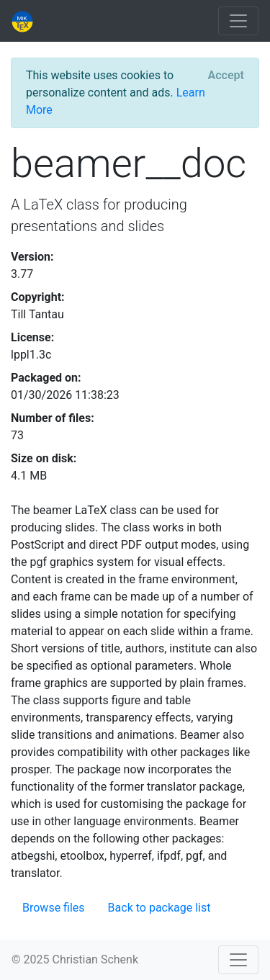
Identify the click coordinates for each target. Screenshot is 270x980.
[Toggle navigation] (238, 21)
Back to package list (159, 908)
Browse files (54, 908)
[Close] (226, 76)
